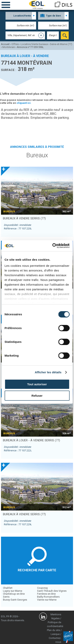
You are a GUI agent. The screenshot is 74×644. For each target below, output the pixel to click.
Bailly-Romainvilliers (48, 597)
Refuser (37, 396)
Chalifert (8, 588)
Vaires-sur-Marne (47, 600)
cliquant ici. (24, 103)
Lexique (55, 634)
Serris (6, 597)
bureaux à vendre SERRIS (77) (24, 218)
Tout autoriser (37, 384)
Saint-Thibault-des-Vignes (52, 591)
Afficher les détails (48, 372)
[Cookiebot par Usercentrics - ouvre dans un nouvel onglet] (53, 246)
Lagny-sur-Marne (13, 591)
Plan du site (53, 630)
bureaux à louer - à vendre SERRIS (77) (31, 440)
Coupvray (42, 588)
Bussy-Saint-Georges (15, 600)
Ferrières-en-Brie (46, 594)
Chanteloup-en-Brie (14, 594)
